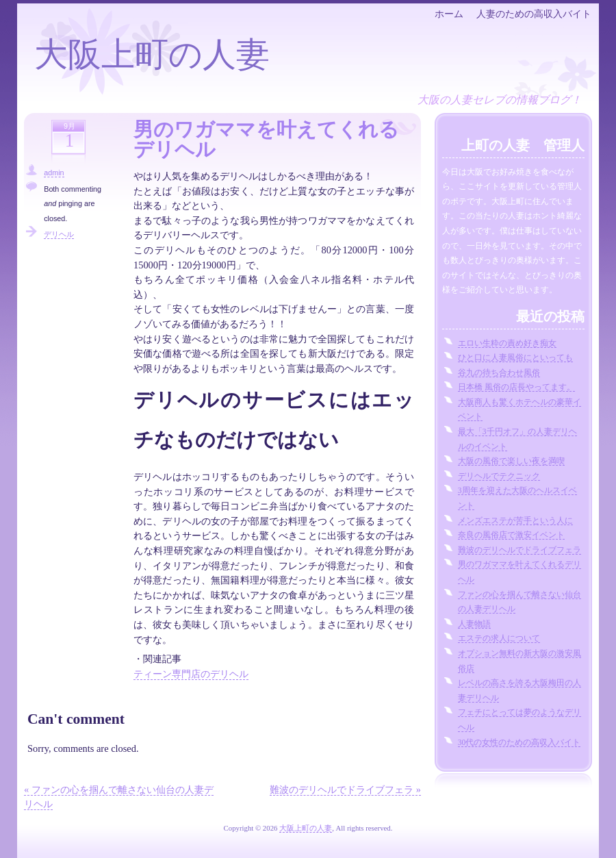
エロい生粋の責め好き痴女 (507, 343)
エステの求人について (499, 638)
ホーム (449, 14)
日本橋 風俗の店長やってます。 (516, 387)
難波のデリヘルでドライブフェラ (519, 550)
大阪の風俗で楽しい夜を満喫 (511, 461)
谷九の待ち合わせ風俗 (499, 373)
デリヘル (59, 234)
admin (54, 173)
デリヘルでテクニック (499, 476)
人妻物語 (474, 624)
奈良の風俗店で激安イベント (511, 535)
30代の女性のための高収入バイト (519, 742)
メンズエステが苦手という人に (515, 520)
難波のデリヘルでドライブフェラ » (345, 790)
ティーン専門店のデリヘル (191, 674)
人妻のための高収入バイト (534, 14)
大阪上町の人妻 (152, 54)
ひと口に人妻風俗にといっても (515, 357)
